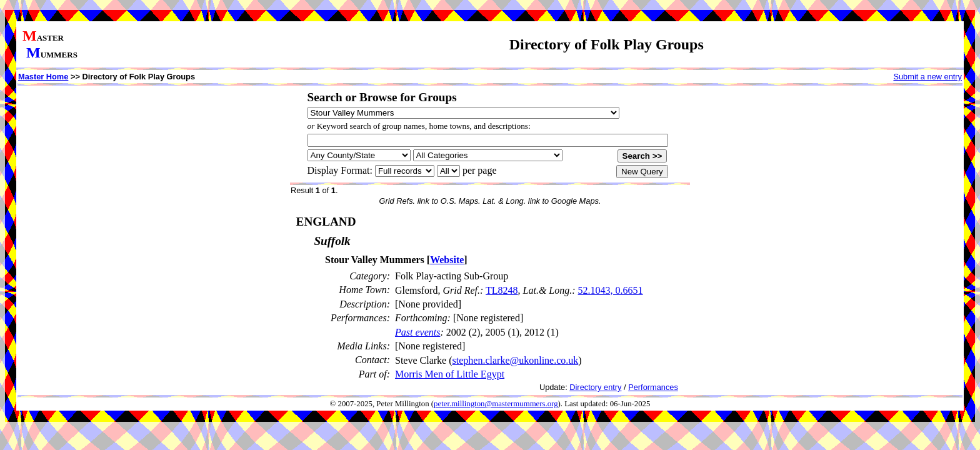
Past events (417, 332)
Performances (653, 387)
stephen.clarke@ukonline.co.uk (516, 360)
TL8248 (502, 290)
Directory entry (595, 387)
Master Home (43, 77)
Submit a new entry (927, 77)
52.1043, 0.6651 (611, 290)
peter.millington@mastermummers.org (496, 404)
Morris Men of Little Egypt (450, 374)
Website (447, 260)
